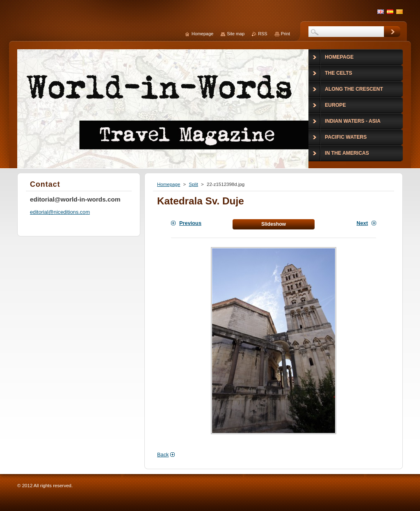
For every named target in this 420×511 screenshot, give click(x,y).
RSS (262, 34)
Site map (236, 34)
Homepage (169, 184)
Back (163, 455)
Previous (190, 223)
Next (362, 223)
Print (285, 34)
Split (193, 184)
